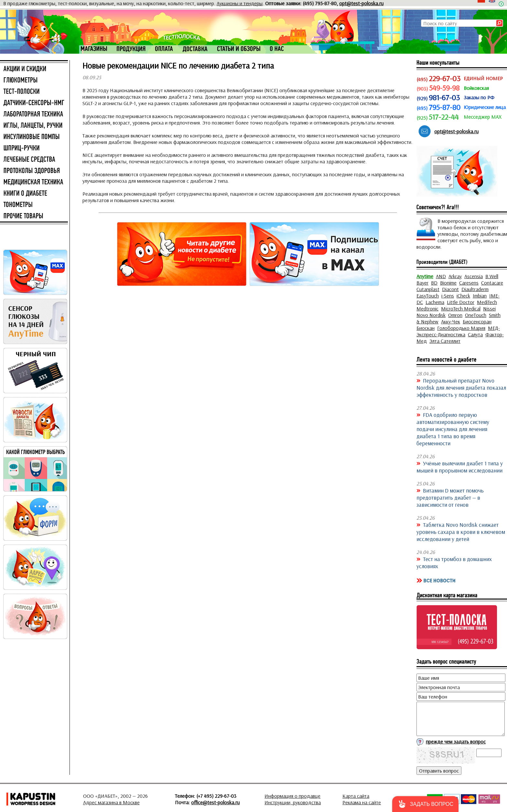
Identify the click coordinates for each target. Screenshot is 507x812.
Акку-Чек (451, 321)
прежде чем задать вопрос (456, 742)
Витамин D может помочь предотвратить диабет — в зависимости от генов (450, 497)
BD (434, 283)
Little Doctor (461, 302)
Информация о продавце (292, 796)
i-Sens (448, 296)
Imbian (480, 296)
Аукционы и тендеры (240, 3)
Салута (475, 334)
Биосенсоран (477, 321)
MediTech (487, 302)
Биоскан (426, 328)
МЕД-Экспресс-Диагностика (458, 331)
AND (441, 276)
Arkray (455, 276)
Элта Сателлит (445, 341)
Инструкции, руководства (293, 802)
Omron (455, 315)
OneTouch (476, 315)
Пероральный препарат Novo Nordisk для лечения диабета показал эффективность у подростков (461, 387)
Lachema (435, 302)
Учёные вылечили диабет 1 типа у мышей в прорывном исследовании (460, 467)
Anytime (425, 276)
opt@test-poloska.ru (361, 3)
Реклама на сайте (362, 802)
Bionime (448, 283)
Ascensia (474, 276)
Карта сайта (356, 796)
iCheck (463, 296)
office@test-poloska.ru (215, 802)
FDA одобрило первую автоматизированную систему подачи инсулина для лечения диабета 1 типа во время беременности (453, 429)
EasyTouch (428, 296)
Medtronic (427, 309)
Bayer (422, 283)
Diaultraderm (475, 289)
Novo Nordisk (431, 315)
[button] (425, 804)
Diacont (450, 289)
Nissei (489, 309)
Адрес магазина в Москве (111, 802)
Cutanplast (428, 289)
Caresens (469, 283)
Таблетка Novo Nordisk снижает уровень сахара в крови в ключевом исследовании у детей (461, 532)
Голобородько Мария (461, 328)
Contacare (492, 283)
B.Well (492, 276)
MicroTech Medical (461, 309)
